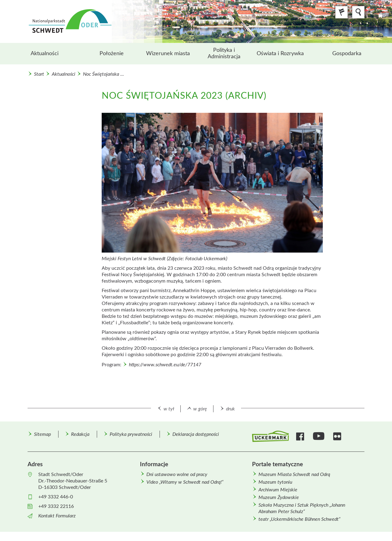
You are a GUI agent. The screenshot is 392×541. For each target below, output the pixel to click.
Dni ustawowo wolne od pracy (177, 474)
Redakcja (80, 434)
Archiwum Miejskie (278, 490)
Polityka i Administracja (224, 53)
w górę (200, 409)
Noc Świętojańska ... (104, 74)
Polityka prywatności (131, 434)
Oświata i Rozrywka (280, 54)
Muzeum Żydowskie (279, 497)
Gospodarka (347, 54)
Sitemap (42, 434)
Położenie (112, 54)
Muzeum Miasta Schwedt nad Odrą (294, 474)
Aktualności (45, 54)
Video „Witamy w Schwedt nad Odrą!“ (185, 482)
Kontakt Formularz (57, 516)
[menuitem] (56, 54)
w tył (169, 409)
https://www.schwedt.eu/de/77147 (165, 365)
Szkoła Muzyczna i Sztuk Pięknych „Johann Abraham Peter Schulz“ (302, 508)
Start (39, 74)
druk (230, 409)
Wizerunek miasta (168, 54)
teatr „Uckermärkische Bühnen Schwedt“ (300, 519)
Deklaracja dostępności (196, 434)
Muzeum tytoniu (275, 482)
